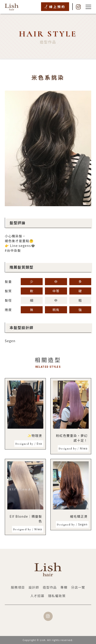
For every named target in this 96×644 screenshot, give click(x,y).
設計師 (34, 587)
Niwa (73, 448)
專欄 (64, 587)
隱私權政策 (57, 596)
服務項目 (18, 587)
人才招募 (37, 596)
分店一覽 (78, 587)
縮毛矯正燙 (79, 516)
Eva (29, 443)
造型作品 (50, 587)
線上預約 (57, 7)
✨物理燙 (35, 436)
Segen (10, 341)
